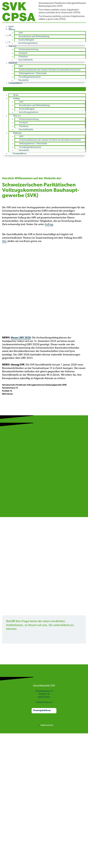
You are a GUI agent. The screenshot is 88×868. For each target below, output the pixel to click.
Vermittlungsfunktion (28, 43)
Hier (4, 241)
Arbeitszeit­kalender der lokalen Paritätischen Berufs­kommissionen (50, 70)
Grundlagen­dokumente (30, 77)
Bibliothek (13, 63)
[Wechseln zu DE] (10, 29)
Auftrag (16, 99)
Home (16, 95)
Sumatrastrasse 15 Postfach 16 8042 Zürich (44, 694)
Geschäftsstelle (25, 60)
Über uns (12, 46)
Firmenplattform (15, 83)
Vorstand (23, 53)
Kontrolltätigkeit (26, 40)
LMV (21, 33)
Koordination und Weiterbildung (34, 37)
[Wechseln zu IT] (10, 42)
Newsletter (23, 80)
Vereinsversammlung (28, 50)
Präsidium (23, 57)
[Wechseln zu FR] (10, 35)
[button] (44, 89)
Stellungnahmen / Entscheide (33, 73)
